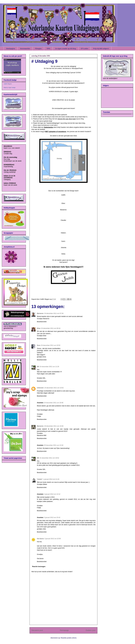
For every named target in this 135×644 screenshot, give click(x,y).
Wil (38, 367)
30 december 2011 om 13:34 (54, 445)
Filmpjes (38, 49)
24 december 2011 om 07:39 (54, 313)
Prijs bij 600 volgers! (101, 49)
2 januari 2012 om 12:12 (52, 494)
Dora (39, 345)
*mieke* (40, 479)
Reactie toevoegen (39, 566)
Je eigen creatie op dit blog (66, 49)
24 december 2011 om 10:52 (51, 345)
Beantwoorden (42, 322)
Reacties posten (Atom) (69, 638)
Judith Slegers (8, 84)
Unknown (40, 388)
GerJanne (40, 539)
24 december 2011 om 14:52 (54, 388)
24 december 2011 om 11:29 (49, 367)
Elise (39, 328)
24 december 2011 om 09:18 (51, 328)
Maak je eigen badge (10, 88)
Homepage (64, 630)
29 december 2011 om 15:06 (54, 426)
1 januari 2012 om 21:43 (51, 479)
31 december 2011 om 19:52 (49, 458)
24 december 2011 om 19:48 (54, 403)
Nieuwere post (37, 630)
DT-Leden (85, 49)
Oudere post (91, 630)
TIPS (48, 49)
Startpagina (11, 49)
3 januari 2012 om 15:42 (52, 517)
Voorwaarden (25, 49)
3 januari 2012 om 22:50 (53, 539)
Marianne (40, 313)
